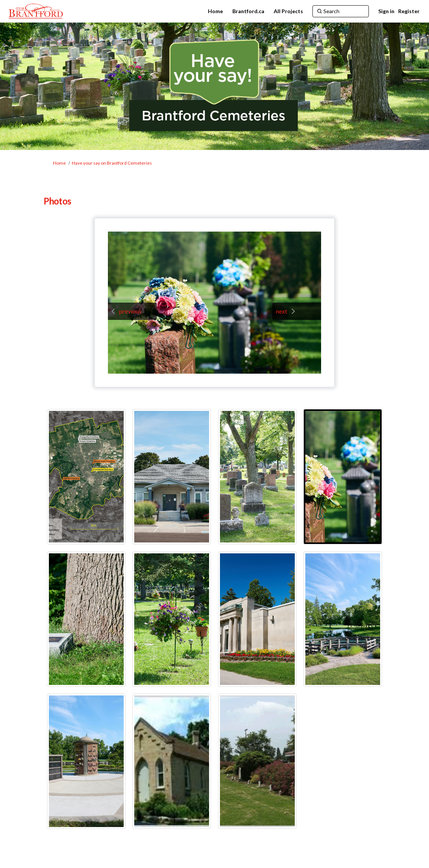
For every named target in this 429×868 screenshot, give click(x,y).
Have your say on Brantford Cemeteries (112, 163)
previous (130, 311)
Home (59, 163)
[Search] (341, 11)
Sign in (386, 11)
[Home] (215, 11)
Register (409, 11)
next (282, 311)
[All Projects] (288, 11)
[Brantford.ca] (248, 11)
